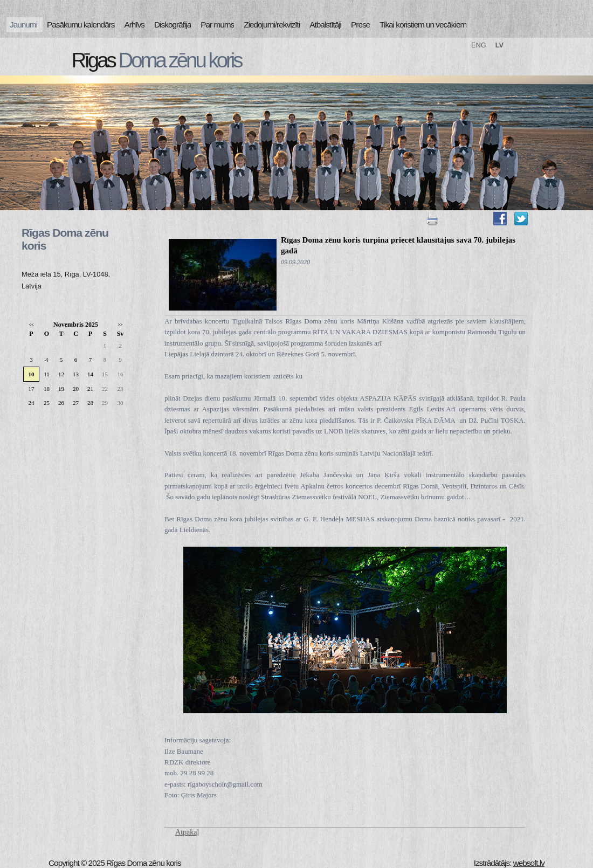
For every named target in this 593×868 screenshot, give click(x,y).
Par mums (217, 25)
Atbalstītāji (325, 25)
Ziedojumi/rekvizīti (272, 25)
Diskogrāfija (173, 25)
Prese (360, 25)
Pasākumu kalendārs (81, 25)
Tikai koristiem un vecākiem (423, 25)
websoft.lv (529, 863)
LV (499, 45)
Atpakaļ (187, 832)
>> (120, 325)
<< (31, 325)
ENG (479, 45)
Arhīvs (135, 25)
